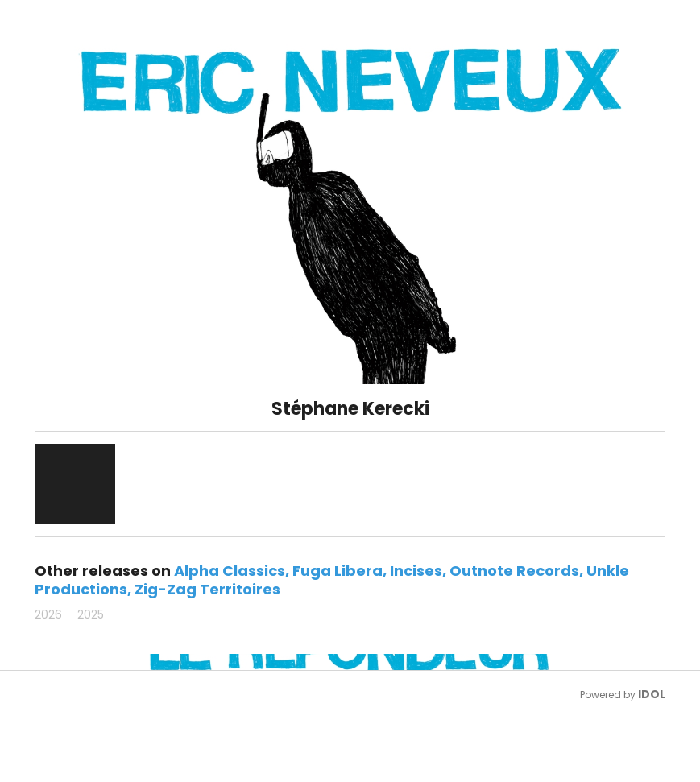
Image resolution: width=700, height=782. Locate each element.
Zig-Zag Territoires (207, 589)
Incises (416, 571)
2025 (91, 614)
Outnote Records (514, 571)
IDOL (652, 694)
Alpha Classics (230, 571)
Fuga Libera (338, 571)
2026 (48, 614)
